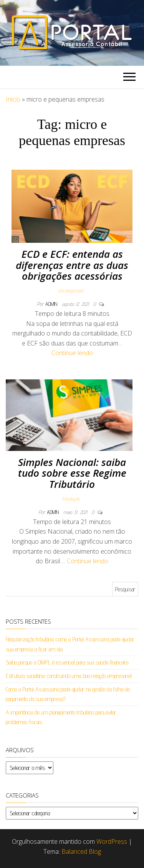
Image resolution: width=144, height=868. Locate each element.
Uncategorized (71, 290)
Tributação (71, 499)
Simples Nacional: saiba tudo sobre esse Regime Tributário (72, 473)
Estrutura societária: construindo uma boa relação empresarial (69, 676)
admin (52, 304)
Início (13, 99)
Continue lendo (72, 353)
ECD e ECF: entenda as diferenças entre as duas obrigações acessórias (72, 265)
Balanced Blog (81, 851)
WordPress (112, 841)
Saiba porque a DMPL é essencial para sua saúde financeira (67, 662)
